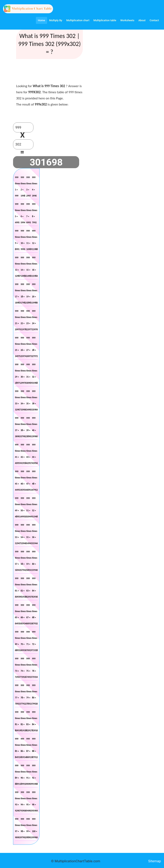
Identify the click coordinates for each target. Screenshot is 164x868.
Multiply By (56, 20)
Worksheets (127, 20)
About (142, 20)
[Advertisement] (137, 61)
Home (42, 20)
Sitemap (155, 861)
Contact (154, 20)
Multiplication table (105, 20)
